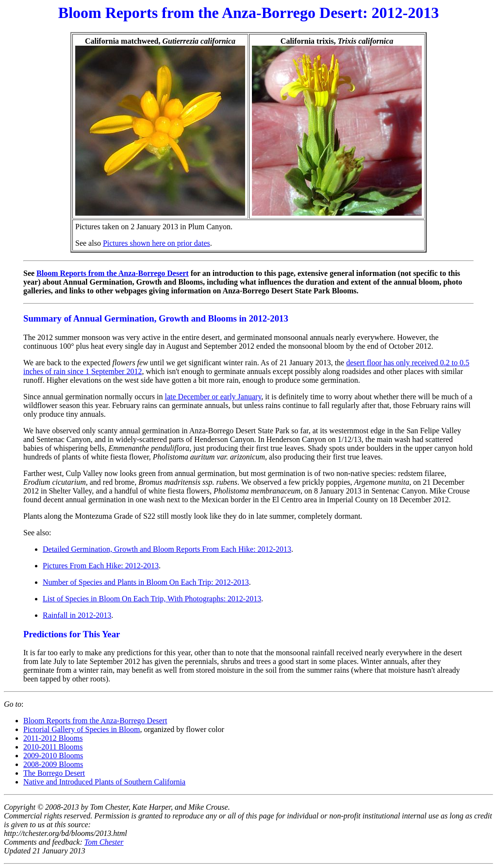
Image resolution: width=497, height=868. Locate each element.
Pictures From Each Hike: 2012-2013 (101, 566)
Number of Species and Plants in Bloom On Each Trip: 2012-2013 (146, 582)
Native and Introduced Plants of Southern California (104, 782)
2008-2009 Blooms (53, 764)
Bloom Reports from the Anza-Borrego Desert (113, 273)
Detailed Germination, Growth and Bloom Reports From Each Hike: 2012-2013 (167, 549)
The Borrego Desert (54, 773)
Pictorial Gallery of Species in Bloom (82, 729)
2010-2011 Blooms (53, 747)
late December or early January (213, 397)
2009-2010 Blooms (53, 756)
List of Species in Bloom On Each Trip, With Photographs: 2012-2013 (152, 599)
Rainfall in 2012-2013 (77, 615)
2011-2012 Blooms (53, 738)
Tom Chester (104, 842)
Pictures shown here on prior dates (157, 243)
